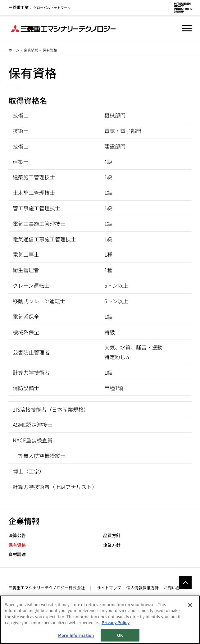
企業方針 (112, 545)
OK (120, 635)
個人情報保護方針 (143, 588)
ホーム (14, 50)
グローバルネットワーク (40, 7)
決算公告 (17, 535)
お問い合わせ (176, 588)
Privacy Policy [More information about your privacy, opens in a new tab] (116, 622)
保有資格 (17, 545)
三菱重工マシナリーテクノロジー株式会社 (47, 588)
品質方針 (112, 535)
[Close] (190, 605)
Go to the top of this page (185, 582)
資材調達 (17, 554)
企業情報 (31, 50)
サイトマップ (109, 588)
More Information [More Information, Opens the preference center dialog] (76, 635)
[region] (100, 620)
